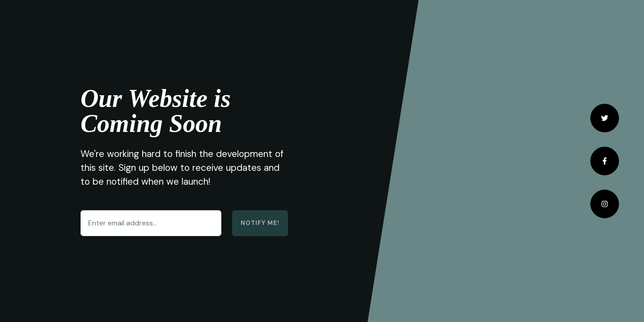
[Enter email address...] (151, 223)
